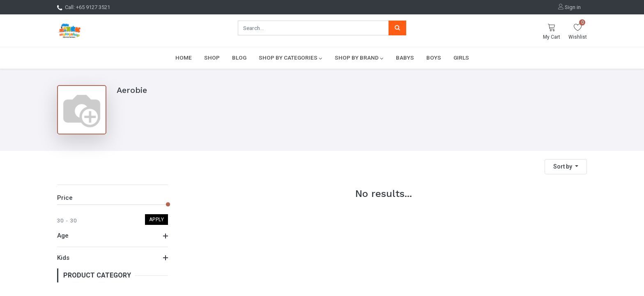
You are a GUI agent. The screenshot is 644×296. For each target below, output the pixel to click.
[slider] (168, 204)
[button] (566, 167)
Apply (157, 220)
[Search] (397, 28)
